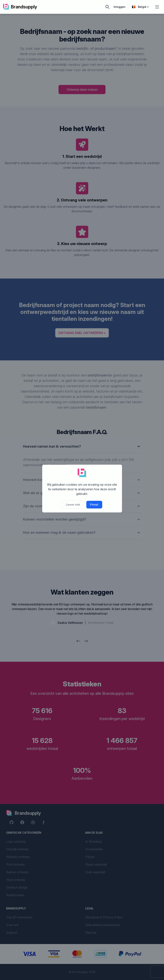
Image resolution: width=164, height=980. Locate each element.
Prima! (94, 505)
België (141, 7)
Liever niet (73, 505)
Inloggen (119, 7)
